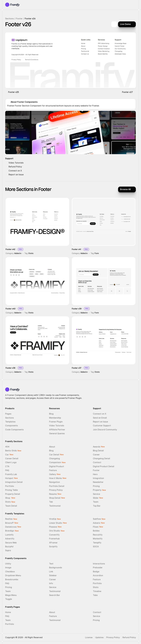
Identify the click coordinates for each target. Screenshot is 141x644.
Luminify (9, 535)
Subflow (97, 519)
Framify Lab (11, 474)
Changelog (54, 458)
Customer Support (102, 426)
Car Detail (54, 455)
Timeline (97, 591)
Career (96, 455)
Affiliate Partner (57, 430)
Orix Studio (55, 531)
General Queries (57, 433)
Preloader (98, 568)
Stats (8, 502)
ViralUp (53, 519)
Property (97, 490)
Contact (97, 462)
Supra (8, 550)
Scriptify (53, 546)
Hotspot (9, 478)
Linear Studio (56, 523)
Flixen (96, 527)
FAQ (7, 470)
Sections (9, 19)
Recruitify (98, 535)
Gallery (53, 474)
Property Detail (13, 494)
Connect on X (100, 414)
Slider (96, 498)
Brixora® (9, 523)
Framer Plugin (56, 422)
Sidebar (53, 575)
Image (8, 568)
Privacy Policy (56, 490)
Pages (8, 414)
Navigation (54, 482)
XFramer (53, 543)
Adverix (97, 523)
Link (51, 572)
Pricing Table (11, 490)
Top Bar (97, 506)
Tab (51, 502)
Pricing (96, 486)
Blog (51, 414)
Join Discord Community (105, 430)
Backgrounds (56, 568)
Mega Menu (11, 595)
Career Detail (12, 458)
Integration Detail (14, 482)
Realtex (9, 519)
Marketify (98, 539)
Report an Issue (100, 422)
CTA (7, 466)
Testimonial (55, 506)
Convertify (54, 535)
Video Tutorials (57, 426)
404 (7, 447)
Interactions (99, 564)
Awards (97, 447)
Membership (55, 418)
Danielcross (11, 527)
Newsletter (98, 482)
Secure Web (11, 543)
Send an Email (100, 418)
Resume (53, 494)
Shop (8, 498)
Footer (19, 19)
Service (96, 494)
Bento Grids (11, 451)
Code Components (14, 430)
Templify (97, 543)
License (89, 637)
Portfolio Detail (57, 486)
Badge (96, 572)
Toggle (9, 599)
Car (7, 455)
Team (96, 502)
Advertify (10, 539)
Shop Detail (55, 498)
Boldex (96, 531)
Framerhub (54, 539)
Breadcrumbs (12, 579)
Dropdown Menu (13, 575)
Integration (98, 478)
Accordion (98, 575)
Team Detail (11, 506)
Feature (53, 470)
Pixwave (53, 527)
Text (51, 564)
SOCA (96, 546)
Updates (99, 637)
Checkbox (10, 572)
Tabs (95, 595)
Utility (8, 564)
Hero (95, 474)
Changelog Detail (101, 458)
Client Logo (11, 462)
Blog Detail (98, 451)
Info (51, 583)
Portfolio (10, 486)
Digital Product (57, 466)
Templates (10, 422)
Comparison (55, 462)
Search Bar (54, 595)
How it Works (55, 478)
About (52, 447)
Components (11, 426)
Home (8, 612)
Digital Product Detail (104, 466)
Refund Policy (129, 637)
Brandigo (10, 531)
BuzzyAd (9, 546)
